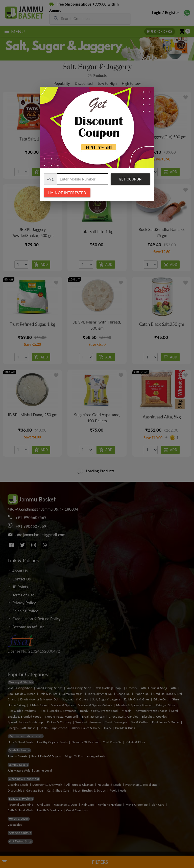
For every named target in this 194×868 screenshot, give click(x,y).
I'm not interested (67, 193)
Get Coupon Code (130, 181)
